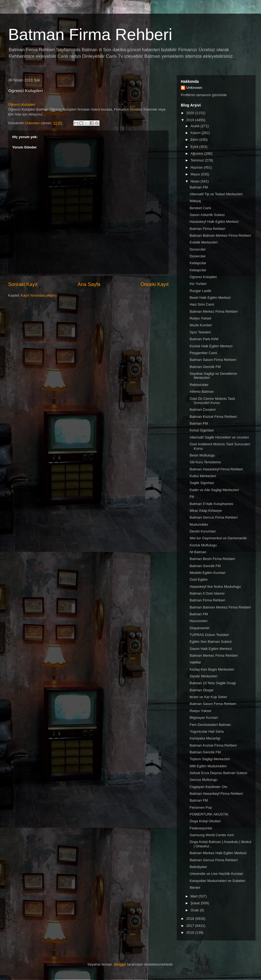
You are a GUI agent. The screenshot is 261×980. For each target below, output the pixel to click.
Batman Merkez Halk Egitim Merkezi (218, 853)
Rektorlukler (199, 385)
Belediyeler (198, 867)
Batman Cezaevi (202, 410)
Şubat (196, 903)
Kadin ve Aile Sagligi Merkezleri (214, 490)
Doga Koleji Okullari (205, 821)
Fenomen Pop (201, 807)
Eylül (195, 147)
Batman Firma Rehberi (90, 34)
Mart (195, 896)
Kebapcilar (198, 263)
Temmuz (198, 160)
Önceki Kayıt (155, 284)
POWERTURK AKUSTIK (209, 814)
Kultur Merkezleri (203, 476)
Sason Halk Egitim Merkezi (211, 649)
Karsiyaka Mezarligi (205, 738)
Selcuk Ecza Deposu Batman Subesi (218, 773)
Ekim (195, 140)
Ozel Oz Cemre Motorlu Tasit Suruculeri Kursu (212, 401)
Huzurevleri (198, 621)
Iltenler (195, 888)
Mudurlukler (199, 524)
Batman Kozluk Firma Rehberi (213, 417)
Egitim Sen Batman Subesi (211, 642)
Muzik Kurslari (201, 325)
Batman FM (199, 187)
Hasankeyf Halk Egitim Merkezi (214, 222)
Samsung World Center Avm (212, 835)
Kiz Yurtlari (198, 284)
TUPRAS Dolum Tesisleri (209, 635)
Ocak (195, 910)
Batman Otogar (201, 690)
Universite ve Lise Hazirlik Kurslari (216, 874)
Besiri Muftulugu (202, 455)
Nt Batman (198, 552)
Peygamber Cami (203, 353)
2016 (191, 932)
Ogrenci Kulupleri (203, 277)
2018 (191, 919)
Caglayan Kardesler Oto (208, 787)
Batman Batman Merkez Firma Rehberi (220, 235)
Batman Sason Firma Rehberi (213, 360)
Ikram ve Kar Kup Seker (208, 697)
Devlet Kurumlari (203, 531)
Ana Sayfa (89, 284)
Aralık (196, 126)
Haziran (197, 167)
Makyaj (195, 201)
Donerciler (198, 249)
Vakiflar (195, 662)
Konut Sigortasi (201, 430)
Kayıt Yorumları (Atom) (39, 295)
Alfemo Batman (202, 392)
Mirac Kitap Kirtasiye (206, 511)
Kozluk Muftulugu (203, 545)
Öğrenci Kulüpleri (22, 104)
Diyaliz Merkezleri (203, 676)
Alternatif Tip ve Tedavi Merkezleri (216, 194)
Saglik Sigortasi (202, 483)
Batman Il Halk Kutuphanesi (211, 504)
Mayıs (196, 174)
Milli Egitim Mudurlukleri (208, 766)
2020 (191, 113)
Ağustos (198, 153)
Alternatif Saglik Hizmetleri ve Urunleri (219, 437)
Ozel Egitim (198, 579)
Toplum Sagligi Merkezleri (210, 759)
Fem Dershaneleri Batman (210, 725)
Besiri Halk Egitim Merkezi (210, 298)
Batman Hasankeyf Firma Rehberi (216, 469)
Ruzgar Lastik (200, 291)
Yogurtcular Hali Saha (206, 731)
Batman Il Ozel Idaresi (207, 593)
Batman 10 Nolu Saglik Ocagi (213, 683)
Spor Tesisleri (200, 332)
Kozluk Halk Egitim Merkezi (211, 346)
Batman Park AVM (204, 339)
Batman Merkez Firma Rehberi (214, 311)
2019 (191, 120)
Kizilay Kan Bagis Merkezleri (212, 669)
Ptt (192, 497)
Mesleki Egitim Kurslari (207, 573)
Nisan (196, 181)
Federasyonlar (201, 828)
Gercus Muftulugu (203, 780)
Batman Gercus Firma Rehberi (213, 517)
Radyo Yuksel (200, 318)
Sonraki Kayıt (23, 284)
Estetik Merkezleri (203, 242)
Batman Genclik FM (205, 367)
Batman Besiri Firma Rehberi (212, 559)
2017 (191, 926)
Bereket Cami (200, 208)
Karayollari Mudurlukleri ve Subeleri (217, 881)
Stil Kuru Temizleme (205, 462)
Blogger (120, 964)
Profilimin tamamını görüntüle (204, 95)
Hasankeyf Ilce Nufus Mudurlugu (215, 587)
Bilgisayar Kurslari (204, 718)
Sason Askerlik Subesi (207, 215)
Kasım (196, 133)
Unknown (194, 88)
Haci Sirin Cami (202, 304)
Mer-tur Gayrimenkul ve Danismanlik (218, 538)
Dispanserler (199, 628)
